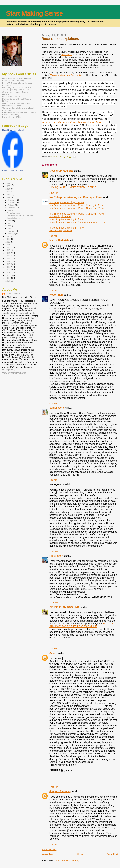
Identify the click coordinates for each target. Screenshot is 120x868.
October (11, 205)
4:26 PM (53, 480)
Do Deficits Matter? (11, 96)
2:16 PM (53, 290)
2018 (8, 242)
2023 (8, 192)
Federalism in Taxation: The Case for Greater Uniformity (19, 114)
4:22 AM (53, 649)
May (10, 223)
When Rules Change (12, 106)
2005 (8, 278)
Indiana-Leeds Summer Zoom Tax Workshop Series (73, 122)
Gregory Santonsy (60, 791)
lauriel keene (57, 408)
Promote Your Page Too (12, 170)
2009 (8, 267)
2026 (8, 183)
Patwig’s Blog (9, 370)
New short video (14, 213)
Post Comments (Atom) (67, 861)
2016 (8, 247)
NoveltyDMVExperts (61, 171)
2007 (8, 273)
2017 (8, 245)
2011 (8, 261)
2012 (8, 259)
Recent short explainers (17, 218)
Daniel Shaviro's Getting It (13, 130)
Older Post (112, 854)
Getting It (6, 85)
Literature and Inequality (13, 81)
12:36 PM (54, 193)
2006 (8, 275)
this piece (67, 55)
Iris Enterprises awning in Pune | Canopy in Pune (77, 205)
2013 (8, 256)
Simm (53, 653)
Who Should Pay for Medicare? (16, 103)
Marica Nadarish (59, 240)
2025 (8, 186)
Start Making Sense (34, 13)
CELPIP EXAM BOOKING (64, 607)
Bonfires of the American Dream (17, 78)
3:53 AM (53, 403)
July (10, 210)
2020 (8, 236)
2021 (8, 197)
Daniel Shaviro (13, 294)
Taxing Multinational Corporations (67, 75)
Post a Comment (49, 849)
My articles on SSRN (12, 117)
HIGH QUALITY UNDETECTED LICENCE (73, 187)
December (12, 200)
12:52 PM (54, 787)
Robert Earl (56, 295)
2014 (8, 253)
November (12, 203)
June (10, 221)
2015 (8, 250)
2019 (8, 239)
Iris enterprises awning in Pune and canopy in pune (78, 222)
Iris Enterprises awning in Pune (67, 202)
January (11, 234)
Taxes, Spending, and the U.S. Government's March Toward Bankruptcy (16, 92)
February (12, 231)
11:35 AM (54, 603)
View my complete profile (14, 373)
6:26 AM (53, 236)
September (13, 208)
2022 (8, 194)
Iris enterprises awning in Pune (67, 219)
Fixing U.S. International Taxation (17, 83)
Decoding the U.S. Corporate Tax (17, 87)
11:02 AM (54, 551)
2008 (8, 270)
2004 (8, 281)
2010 (8, 264)
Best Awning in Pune (61, 230)
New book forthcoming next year (20, 215)
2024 (8, 189)
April (10, 226)
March (11, 228)
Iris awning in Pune (60, 216)
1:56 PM (53, 844)
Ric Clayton (56, 556)
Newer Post (47, 854)
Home (80, 854)
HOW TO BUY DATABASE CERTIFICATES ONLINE (81, 625)
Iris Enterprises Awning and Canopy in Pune (76, 197)
